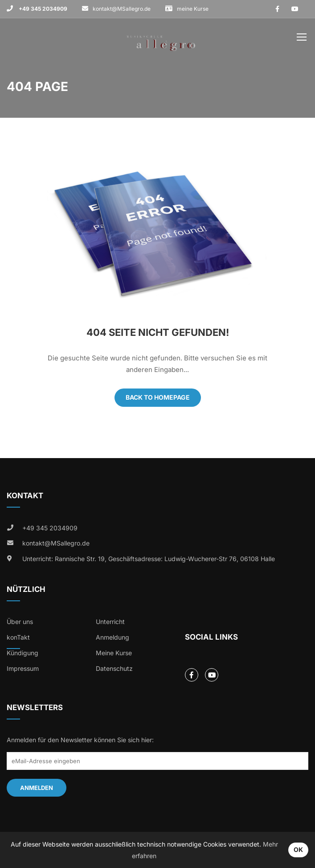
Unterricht (110, 622)
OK (298, 849)
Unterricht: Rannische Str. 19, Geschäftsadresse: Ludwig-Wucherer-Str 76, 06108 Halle (149, 559)
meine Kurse (193, 9)
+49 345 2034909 (42, 9)
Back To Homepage (158, 397)
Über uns (20, 622)
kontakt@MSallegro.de (122, 9)
